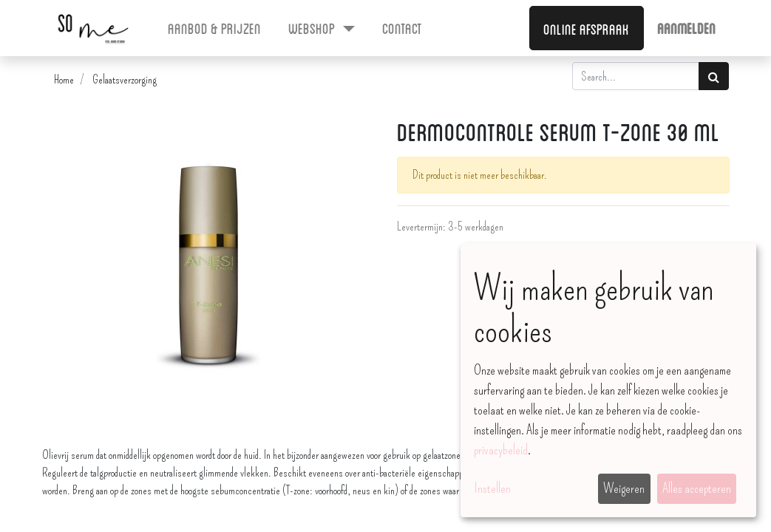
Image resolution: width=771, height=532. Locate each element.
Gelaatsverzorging (125, 79)
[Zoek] (714, 76)
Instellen (492, 488)
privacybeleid (501, 450)
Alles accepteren (697, 488)
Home (64, 79)
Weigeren (624, 488)
